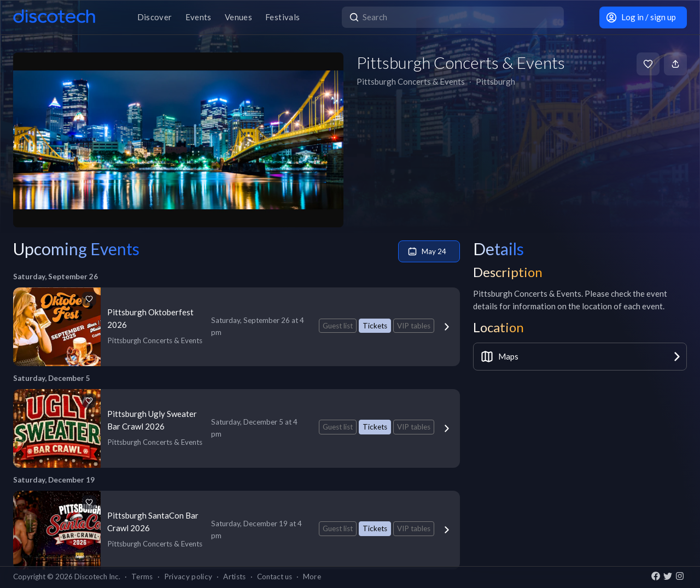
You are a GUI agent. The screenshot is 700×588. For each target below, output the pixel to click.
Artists (234, 577)
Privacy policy (188, 577)
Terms (142, 577)
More (312, 577)
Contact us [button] (275, 577)
